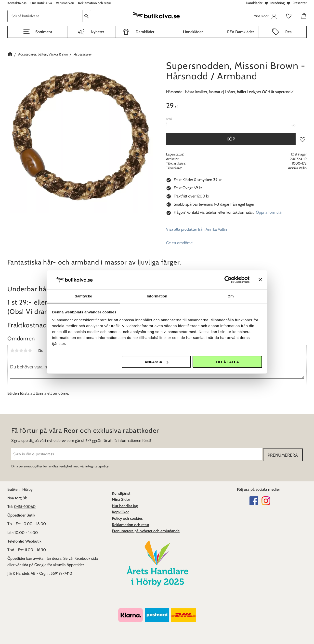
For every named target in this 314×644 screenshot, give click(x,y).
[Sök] (87, 16)
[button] (38, 32)
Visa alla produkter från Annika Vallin (196, 229)
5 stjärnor (30, 350)
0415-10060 (25, 506)
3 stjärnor (21, 350)
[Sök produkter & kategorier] (45, 16)
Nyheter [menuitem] (97, 32)
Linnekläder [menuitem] (193, 32)
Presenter (300, 3)
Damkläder (254, 3)
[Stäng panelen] (260, 280)
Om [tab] (230, 296)
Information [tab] (157, 296)
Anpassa (156, 362)
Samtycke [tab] (84, 296)
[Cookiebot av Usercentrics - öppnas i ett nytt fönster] (228, 280)
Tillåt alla (227, 362)
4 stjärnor (26, 350)
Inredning (277, 3)
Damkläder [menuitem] (145, 32)
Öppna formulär (269, 212)
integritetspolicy (97, 465)
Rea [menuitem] (288, 32)
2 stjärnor (17, 350)
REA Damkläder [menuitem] (241, 32)
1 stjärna (12, 350)
